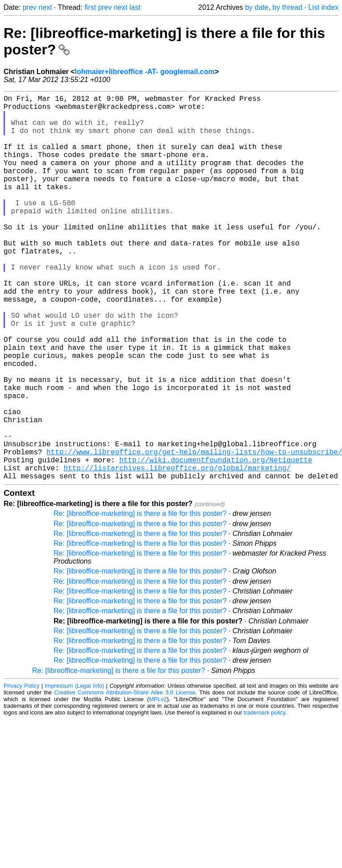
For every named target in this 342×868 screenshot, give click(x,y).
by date (257, 7)
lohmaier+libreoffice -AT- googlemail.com (145, 72)
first (90, 7)
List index (323, 7)
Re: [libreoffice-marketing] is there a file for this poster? (140, 599)
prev (30, 7)
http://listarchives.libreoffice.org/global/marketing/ (177, 552)
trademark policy (265, 798)
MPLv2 (158, 785)
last (135, 7)
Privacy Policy (21, 771)
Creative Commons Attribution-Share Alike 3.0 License (125, 778)
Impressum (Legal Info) (74, 771)
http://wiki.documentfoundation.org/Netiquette (216, 542)
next (45, 7)
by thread (287, 7)
